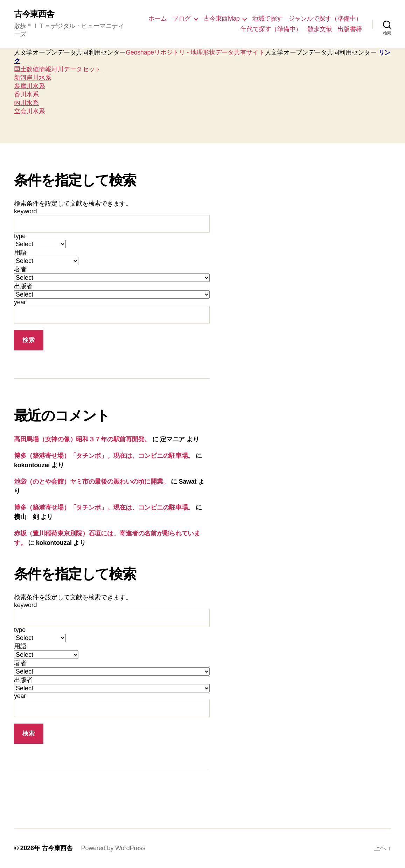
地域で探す (267, 19)
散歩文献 (320, 29)
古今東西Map (222, 19)
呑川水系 (26, 94)
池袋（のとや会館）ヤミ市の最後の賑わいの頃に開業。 (92, 482)
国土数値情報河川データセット (57, 69)
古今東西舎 (34, 14)
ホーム (158, 19)
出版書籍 (350, 29)
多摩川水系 (30, 86)
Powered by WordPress (113, 848)
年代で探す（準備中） (271, 29)
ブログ (181, 19)
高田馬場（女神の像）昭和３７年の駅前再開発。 (82, 439)
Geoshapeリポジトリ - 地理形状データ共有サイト (195, 52)
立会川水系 (30, 111)
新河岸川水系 (33, 78)
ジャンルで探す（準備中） (325, 19)
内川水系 (26, 103)
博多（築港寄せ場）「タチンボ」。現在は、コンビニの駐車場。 (104, 456)
